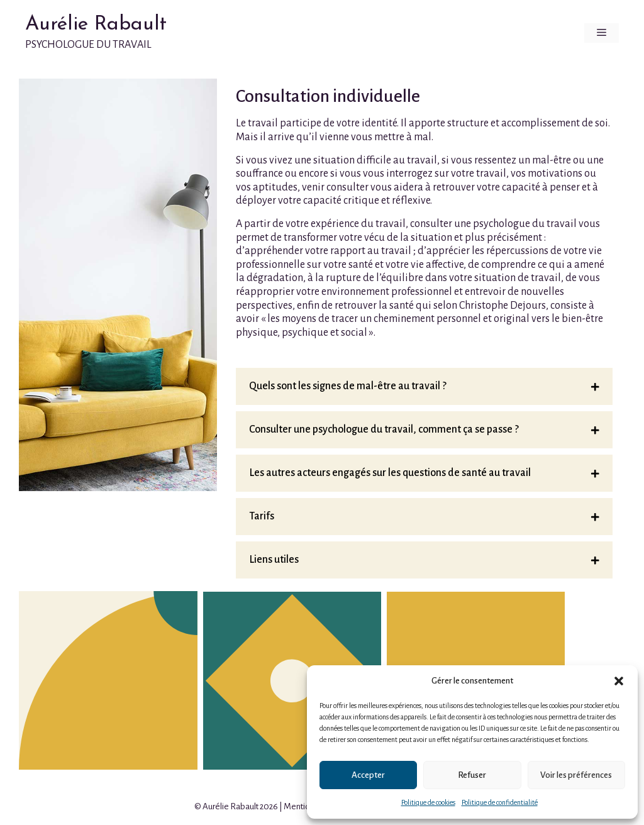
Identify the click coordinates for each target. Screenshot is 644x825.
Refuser (472, 775)
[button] (619, 681)
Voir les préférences (576, 775)
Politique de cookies (428, 802)
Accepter (368, 775)
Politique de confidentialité (500, 802)
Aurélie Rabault (96, 25)
